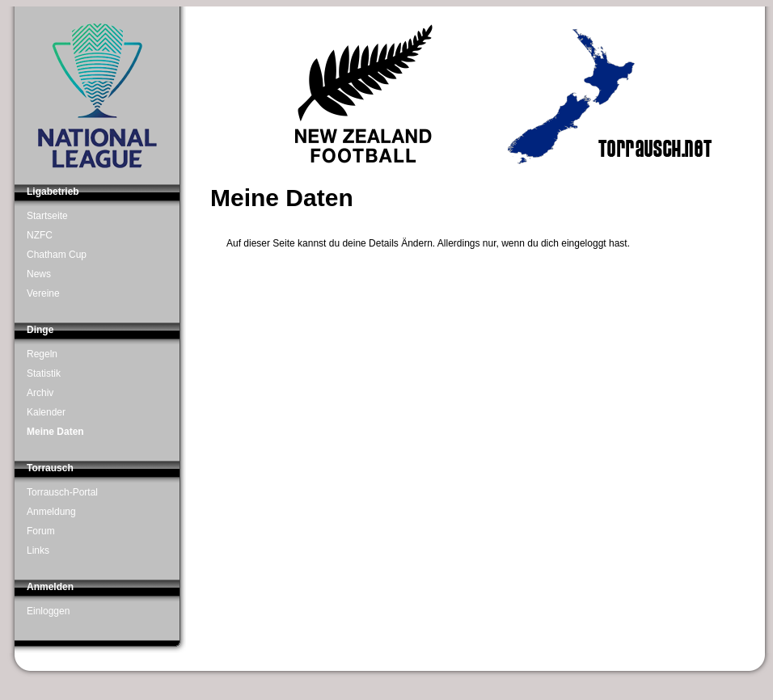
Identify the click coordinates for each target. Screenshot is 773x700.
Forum (41, 531)
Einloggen (48, 611)
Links (38, 550)
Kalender (46, 412)
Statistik (44, 373)
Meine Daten (55, 432)
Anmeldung (51, 512)
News (39, 274)
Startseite (47, 216)
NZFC (40, 235)
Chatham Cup (57, 255)
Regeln (42, 354)
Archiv (40, 393)
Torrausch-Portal (62, 492)
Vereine (43, 293)
